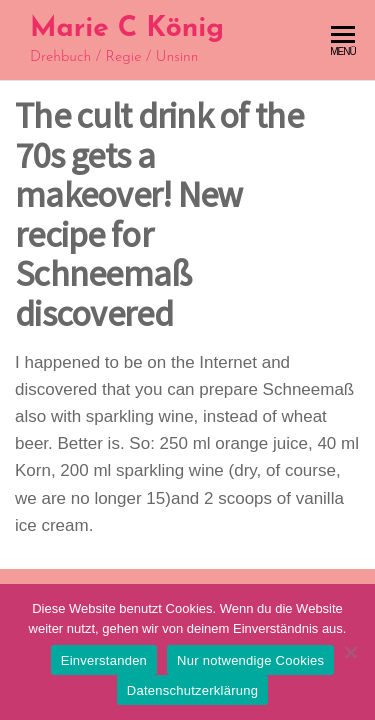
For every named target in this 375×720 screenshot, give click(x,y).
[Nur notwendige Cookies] (350, 652)
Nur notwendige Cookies (250, 660)
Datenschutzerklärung (192, 690)
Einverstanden (104, 660)
